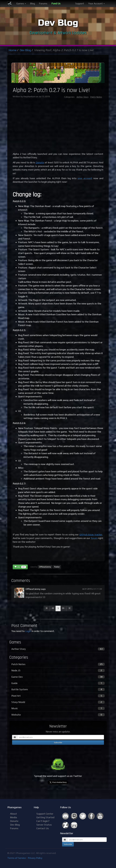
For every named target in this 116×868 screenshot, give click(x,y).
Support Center (45, 814)
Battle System (58, 689)
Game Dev (58, 677)
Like (20, 567)
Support (80, 3)
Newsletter (67, 833)
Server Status (44, 825)
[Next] (63, 608)
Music (58, 708)
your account (85, 178)
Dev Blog (25, 50)
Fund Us (56, 3)
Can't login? (43, 821)
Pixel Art (58, 696)
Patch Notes (96, 97)
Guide (58, 683)
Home (13, 50)
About (13, 814)
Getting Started (45, 817)
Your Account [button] (96, 3)
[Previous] (47, 608)
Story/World (58, 702)
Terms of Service (17, 858)
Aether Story (82, 97)
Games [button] (21, 3)
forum (94, 538)
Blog (32, 3)
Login (28, 631)
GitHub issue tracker (91, 534)
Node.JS (58, 670)
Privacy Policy (35, 858)
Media (13, 817)
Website (58, 715)
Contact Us (43, 828)
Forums (43, 3)
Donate (40, 162)
